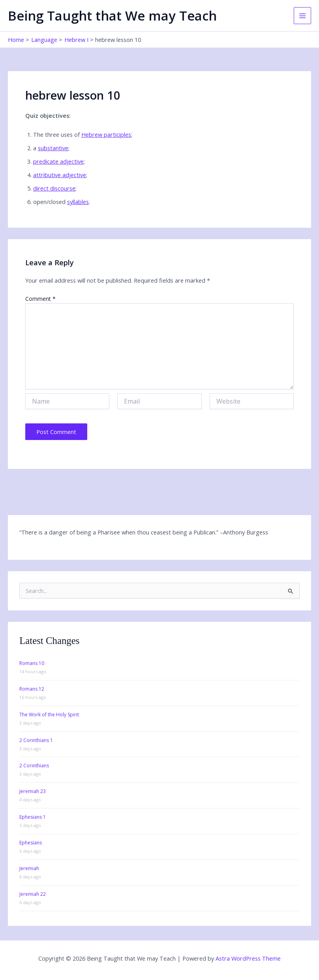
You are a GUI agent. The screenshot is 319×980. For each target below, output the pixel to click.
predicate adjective (58, 161)
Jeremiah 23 (33, 791)
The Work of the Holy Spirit (49, 715)
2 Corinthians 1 (36, 740)
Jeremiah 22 (33, 894)
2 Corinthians (34, 766)
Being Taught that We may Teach (112, 16)
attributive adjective (60, 175)
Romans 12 (32, 689)
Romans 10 (32, 663)
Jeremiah (29, 868)
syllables (78, 202)
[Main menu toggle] (302, 16)
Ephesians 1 (33, 817)
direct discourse (54, 188)
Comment (40, 299)
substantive (53, 148)
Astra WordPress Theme (248, 958)
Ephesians (31, 843)
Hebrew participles (106, 134)
